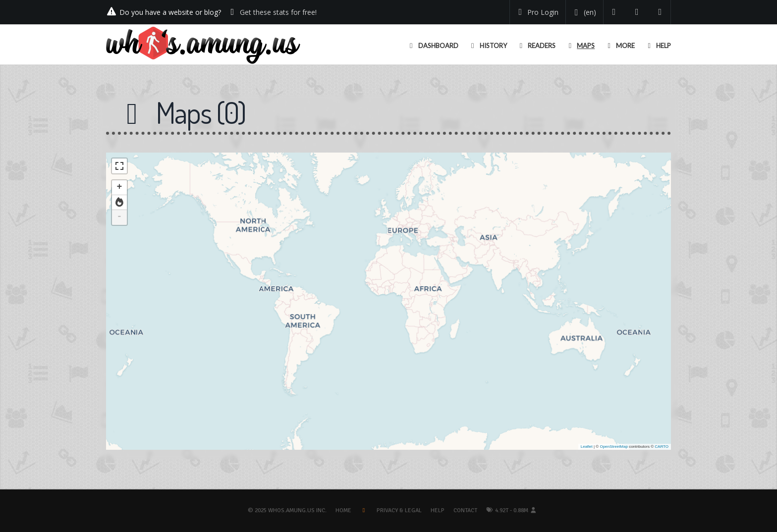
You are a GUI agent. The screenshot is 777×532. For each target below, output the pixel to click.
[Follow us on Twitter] (614, 12)
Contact (465, 510)
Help (438, 510)
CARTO (662, 447)
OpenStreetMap (613, 447)
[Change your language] (583, 12)
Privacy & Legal (399, 510)
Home (343, 510)
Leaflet (587, 447)
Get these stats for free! (278, 12)
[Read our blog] (637, 12)
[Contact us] (660, 12)
